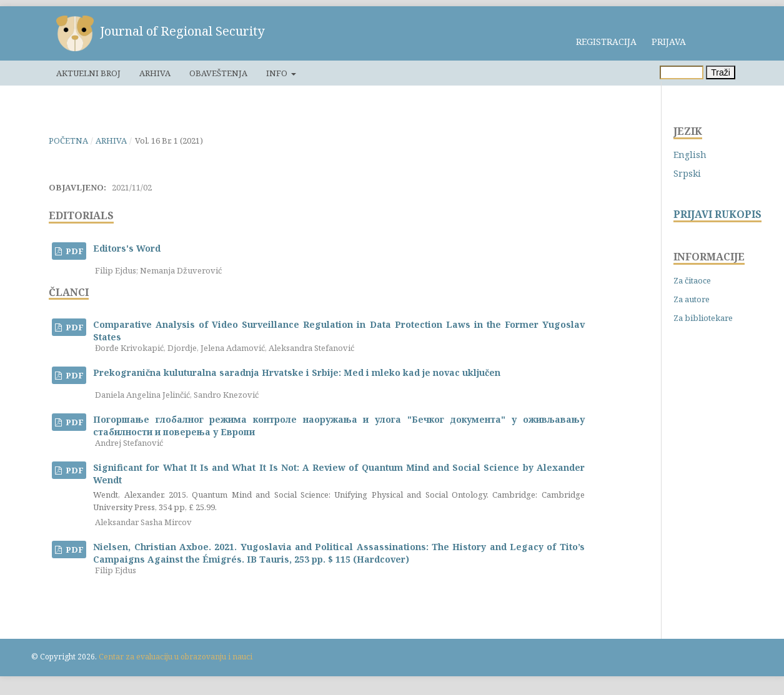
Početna (68, 140)
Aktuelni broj (88, 73)
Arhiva (155, 73)
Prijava (669, 42)
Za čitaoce (692, 280)
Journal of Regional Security (182, 31)
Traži (721, 72)
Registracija (606, 42)
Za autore (692, 299)
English (690, 155)
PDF (74, 251)
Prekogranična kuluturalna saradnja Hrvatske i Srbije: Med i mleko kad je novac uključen (297, 372)
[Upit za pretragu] (682, 72)
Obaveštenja (218, 73)
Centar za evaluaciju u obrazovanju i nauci (176, 657)
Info (278, 73)
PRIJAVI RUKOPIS (717, 214)
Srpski (687, 173)
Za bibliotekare (703, 318)
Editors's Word (127, 248)
